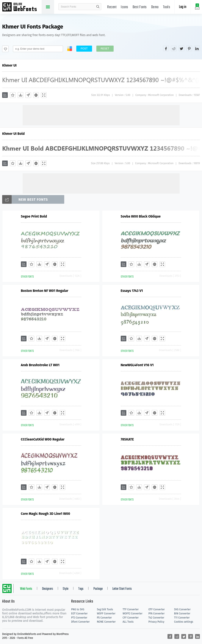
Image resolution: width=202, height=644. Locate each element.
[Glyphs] (28, 95)
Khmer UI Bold (13, 134)
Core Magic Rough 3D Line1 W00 (46, 514)
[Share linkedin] (197, 48)
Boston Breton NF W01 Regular (45, 291)
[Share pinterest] (189, 48)
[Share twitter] (182, 48)
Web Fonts (26, 589)
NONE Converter (106, 622)
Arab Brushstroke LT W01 (40, 365)
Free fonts (22, 7)
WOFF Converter (106, 614)
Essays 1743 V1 (132, 291)
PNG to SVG (78, 609)
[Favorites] (13, 95)
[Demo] (44, 95)
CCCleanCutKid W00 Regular (43, 439)
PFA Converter (156, 614)
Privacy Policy (156, 622)
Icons (124, 7)
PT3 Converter (79, 618)
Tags (81, 589)
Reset (105, 49)
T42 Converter (156, 618)
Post (84, 49)
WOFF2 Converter (133, 614)
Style (66, 589)
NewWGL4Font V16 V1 (137, 365)
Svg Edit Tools (105, 609)
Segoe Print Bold (34, 216)
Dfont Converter (80, 622)
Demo (155, 7)
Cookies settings (184, 622)
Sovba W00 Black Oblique (141, 216)
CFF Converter (131, 618)
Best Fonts (140, 7)
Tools (167, 7)
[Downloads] (20, 95)
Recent (112, 7)
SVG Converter (182, 609)
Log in (183, 7)
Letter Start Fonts (122, 589)
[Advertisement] (101, 115)
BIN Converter (182, 614)
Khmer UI (9, 65)
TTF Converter (131, 609)
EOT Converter (79, 614)
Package (98, 589)
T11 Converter (182, 618)
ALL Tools (128, 622)
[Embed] (36, 95)
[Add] (5, 95)
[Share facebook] (166, 48)
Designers (48, 589)
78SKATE (127, 439)
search (98, 7)
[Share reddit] (174, 48)
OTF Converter (157, 609)
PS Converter (104, 618)
